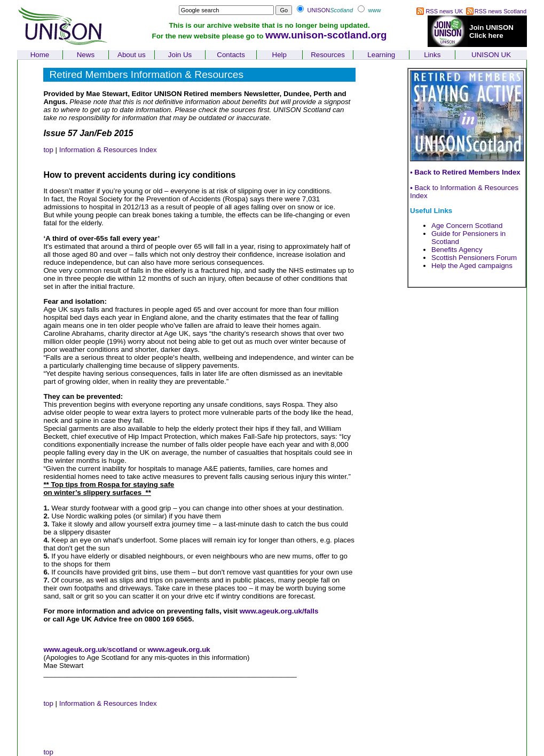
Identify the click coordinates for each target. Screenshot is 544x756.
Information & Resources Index (108, 150)
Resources (328, 55)
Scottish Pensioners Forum (474, 258)
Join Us (180, 55)
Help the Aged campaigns (472, 266)
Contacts (231, 55)
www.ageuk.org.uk (74, 649)
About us (132, 55)
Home (40, 55)
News (86, 55)
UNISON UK (491, 55)
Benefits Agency (457, 250)
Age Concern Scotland (467, 226)
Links (432, 55)
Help (279, 55)
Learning (381, 55)
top (48, 150)
